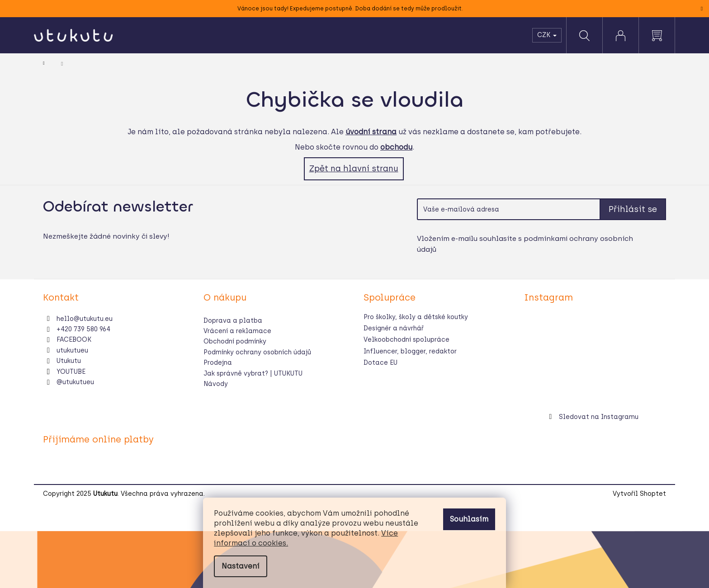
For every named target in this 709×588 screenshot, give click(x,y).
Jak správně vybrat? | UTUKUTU (253, 374)
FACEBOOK (74, 340)
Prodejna (218, 363)
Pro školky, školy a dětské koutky (416, 317)
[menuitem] (151, 35)
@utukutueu (75, 382)
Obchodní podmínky (235, 341)
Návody (216, 384)
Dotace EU (380, 363)
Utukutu (69, 361)
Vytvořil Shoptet (639, 494)
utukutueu (72, 350)
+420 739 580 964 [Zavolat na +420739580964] (83, 329)
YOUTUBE (71, 372)
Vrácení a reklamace (237, 331)
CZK (547, 35)
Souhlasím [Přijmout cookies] (469, 519)
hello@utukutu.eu (85, 319)
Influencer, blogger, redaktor (410, 351)
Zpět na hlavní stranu (354, 169)
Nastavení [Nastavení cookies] (241, 566)
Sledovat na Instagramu (599, 417)
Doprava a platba (233, 321)
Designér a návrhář (394, 328)
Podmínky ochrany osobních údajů (257, 352)
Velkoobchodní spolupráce (406, 340)
